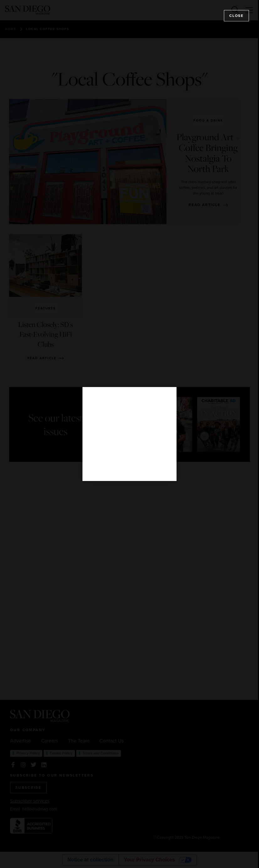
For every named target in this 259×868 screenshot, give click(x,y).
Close (236, 16)
